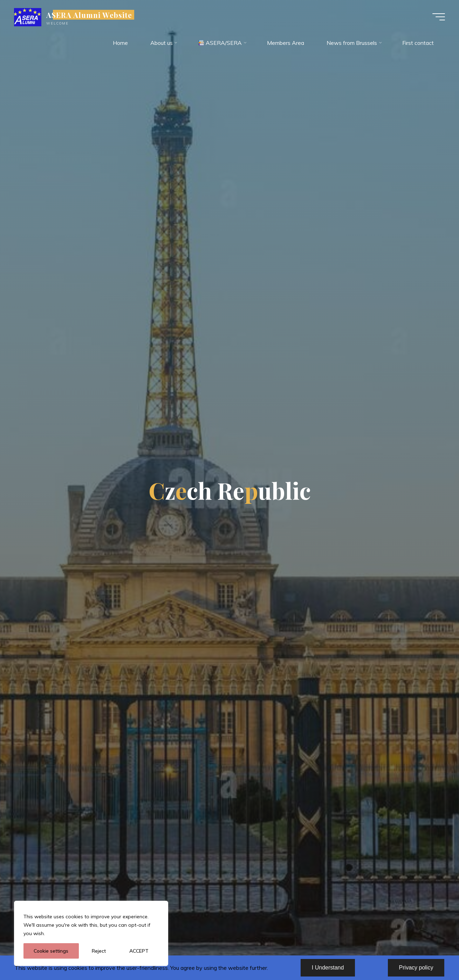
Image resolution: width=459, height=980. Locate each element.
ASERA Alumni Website (89, 15)
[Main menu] (439, 17)
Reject (99, 951)
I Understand (328, 968)
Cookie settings (51, 951)
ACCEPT (139, 951)
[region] (91, 933)
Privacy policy (416, 968)
